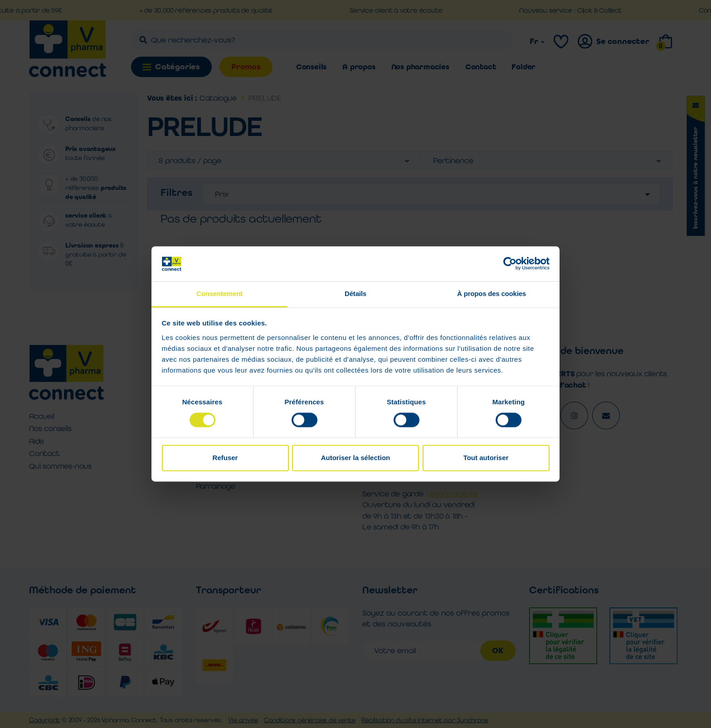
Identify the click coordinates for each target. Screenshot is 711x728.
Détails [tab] (355, 294)
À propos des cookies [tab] (492, 294)
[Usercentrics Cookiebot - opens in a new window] (510, 264)
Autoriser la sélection (356, 458)
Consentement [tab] (219, 294)
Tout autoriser (486, 458)
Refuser (225, 458)
